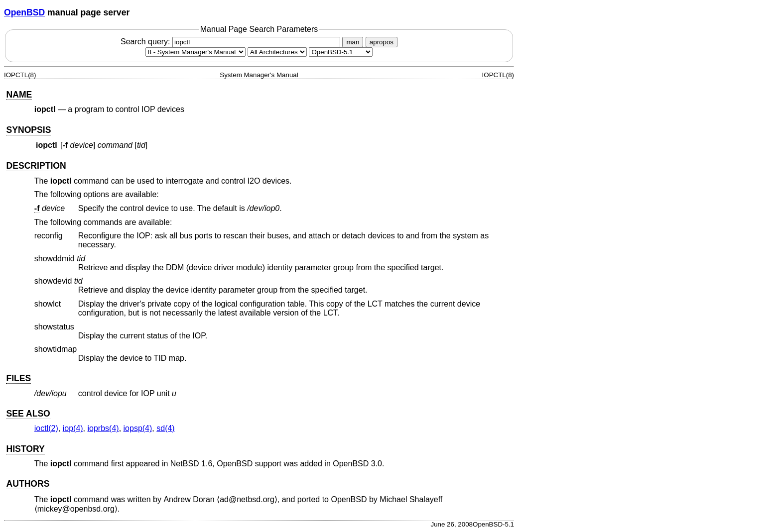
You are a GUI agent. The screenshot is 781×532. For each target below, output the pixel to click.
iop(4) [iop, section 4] (73, 428)
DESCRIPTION (36, 166)
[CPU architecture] (277, 52)
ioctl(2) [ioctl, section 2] (46, 428)
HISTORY (25, 449)
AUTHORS (28, 484)
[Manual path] (341, 52)
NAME (19, 95)
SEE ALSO (28, 414)
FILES (18, 378)
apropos (382, 42)
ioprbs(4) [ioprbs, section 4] (103, 428)
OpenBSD (24, 12)
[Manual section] (195, 52)
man (353, 42)
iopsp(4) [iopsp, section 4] (138, 428)
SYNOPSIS (28, 130)
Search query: (232, 42)
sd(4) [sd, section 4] (165, 428)
